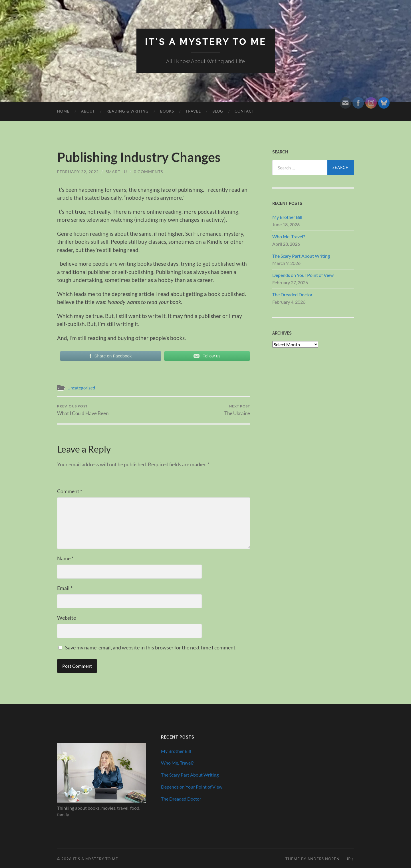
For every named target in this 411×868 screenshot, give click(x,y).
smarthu (116, 172)
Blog (218, 111)
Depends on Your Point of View (303, 275)
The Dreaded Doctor (292, 294)
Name (65, 558)
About (88, 111)
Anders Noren (324, 859)
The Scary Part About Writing (301, 256)
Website (67, 618)
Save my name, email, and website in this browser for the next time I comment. (151, 647)
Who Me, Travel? (289, 236)
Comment (70, 491)
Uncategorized (81, 388)
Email (65, 588)
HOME (63, 111)
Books (167, 111)
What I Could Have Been (83, 410)
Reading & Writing (128, 111)
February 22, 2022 (78, 172)
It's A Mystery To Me (206, 42)
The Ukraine (237, 410)
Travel (193, 111)
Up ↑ (350, 859)
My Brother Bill (287, 217)
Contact (244, 111)
